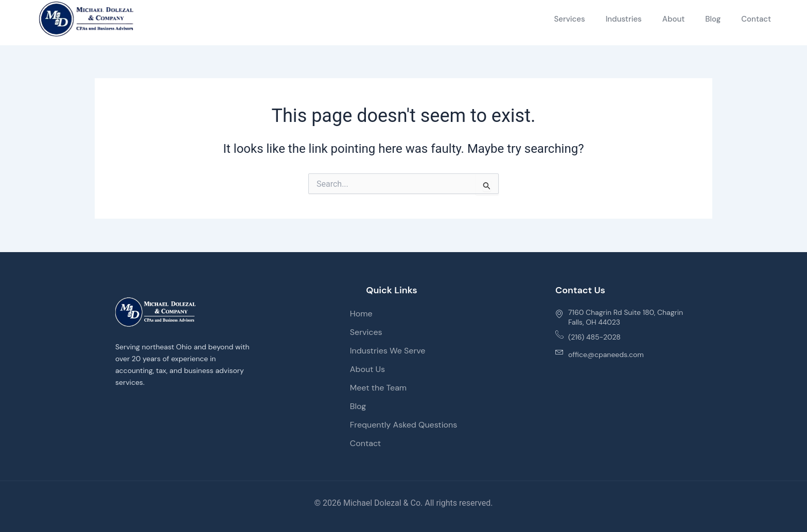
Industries (624, 19)
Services (569, 19)
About (674, 19)
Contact (756, 19)
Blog (713, 19)
